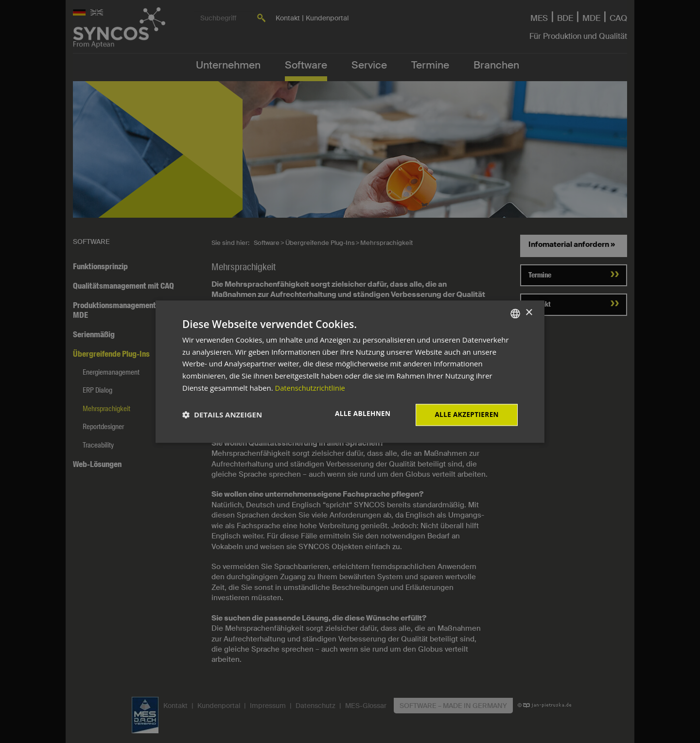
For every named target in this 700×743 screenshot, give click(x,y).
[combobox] (515, 313)
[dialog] (350, 371)
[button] (222, 415)
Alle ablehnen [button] (360, 413)
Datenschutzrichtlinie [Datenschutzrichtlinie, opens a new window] (311, 387)
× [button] (529, 313)
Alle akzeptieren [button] (466, 414)
